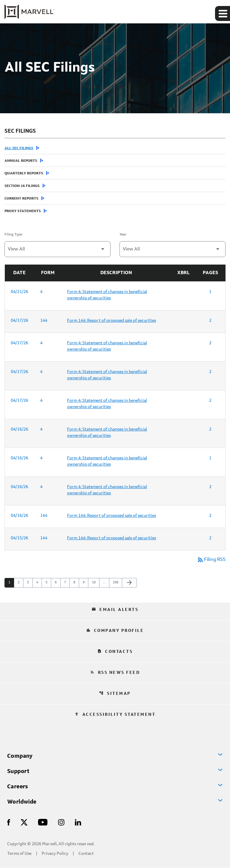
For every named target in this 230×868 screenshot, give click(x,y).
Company (20, 756)
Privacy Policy (55, 854)
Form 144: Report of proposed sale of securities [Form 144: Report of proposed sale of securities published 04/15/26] (112, 538)
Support (18, 772)
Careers (18, 787)
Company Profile (115, 631)
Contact (86, 854)
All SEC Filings (19, 148)
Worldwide (22, 802)
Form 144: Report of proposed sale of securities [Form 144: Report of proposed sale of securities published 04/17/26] (112, 321)
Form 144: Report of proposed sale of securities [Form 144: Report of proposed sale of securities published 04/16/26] (112, 516)
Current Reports (21, 199)
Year (123, 235)
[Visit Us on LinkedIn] (78, 822)
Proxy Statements (23, 211)
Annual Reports (21, 161)
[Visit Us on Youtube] (43, 822)
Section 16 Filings (22, 186)
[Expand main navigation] (223, 13)
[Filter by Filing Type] (57, 249)
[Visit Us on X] (24, 822)
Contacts (115, 652)
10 (95, 582)
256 (116, 582)
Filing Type (13, 235)
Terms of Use (19, 854)
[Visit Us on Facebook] (9, 822)
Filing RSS (211, 560)
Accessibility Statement (115, 715)
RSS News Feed (115, 673)
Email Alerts (115, 610)
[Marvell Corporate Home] (29, 12)
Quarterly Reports (24, 173)
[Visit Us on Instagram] (61, 822)
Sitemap (115, 694)
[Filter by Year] (172, 249)
